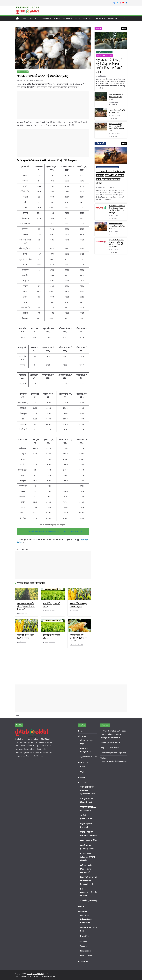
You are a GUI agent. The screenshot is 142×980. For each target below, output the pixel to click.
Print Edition (86, 951)
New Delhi (40, 81)
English (83, 772)
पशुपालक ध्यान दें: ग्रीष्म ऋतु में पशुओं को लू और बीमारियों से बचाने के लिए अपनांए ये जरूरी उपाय (109, 66)
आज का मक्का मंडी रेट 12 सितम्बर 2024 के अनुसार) (78, 638)
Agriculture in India (89, 757)
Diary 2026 (85, 936)
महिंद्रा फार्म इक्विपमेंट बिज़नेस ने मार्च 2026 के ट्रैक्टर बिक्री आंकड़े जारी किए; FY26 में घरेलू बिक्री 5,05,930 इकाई (117, 243)
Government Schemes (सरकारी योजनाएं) (88, 857)
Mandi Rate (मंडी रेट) (89, 840)
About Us (33, 18)
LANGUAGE (45, 18)
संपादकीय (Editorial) (89, 901)
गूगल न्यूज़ (84, 540)
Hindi (83, 767)
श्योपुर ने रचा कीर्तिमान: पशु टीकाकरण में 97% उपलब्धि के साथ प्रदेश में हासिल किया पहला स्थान (116, 127)
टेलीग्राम (20, 543)
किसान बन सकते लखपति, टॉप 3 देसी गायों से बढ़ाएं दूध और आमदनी (117, 97)
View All (124, 28)
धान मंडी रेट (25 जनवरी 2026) (52, 605)
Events (78, 18)
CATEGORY (66, 18)
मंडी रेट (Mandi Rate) (23, 72)
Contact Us (112, 18)
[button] (38, 18)
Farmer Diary (86, 956)
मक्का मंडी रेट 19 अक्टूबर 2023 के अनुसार (78, 605)
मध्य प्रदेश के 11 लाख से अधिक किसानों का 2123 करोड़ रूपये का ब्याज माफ (56, 532)
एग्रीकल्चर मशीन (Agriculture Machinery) (108, 167)
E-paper (57, 18)
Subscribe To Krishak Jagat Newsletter (86, 919)
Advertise (100, 18)
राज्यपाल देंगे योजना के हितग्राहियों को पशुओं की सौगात (117, 111)
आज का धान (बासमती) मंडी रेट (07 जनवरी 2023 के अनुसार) (26, 606)
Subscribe (87, 18)
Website (84, 946)
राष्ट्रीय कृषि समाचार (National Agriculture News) (88, 790)
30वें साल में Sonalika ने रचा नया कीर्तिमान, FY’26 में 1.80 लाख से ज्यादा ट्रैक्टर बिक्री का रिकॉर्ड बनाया (111, 177)
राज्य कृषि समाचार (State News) (104, 52)
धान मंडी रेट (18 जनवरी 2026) (51, 637)
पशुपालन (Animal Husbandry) (105, 56)
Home (25, 18)
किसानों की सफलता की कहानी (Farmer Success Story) (89, 881)
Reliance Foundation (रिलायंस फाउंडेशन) (89, 892)
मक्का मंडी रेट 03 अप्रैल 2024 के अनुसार (25, 637)
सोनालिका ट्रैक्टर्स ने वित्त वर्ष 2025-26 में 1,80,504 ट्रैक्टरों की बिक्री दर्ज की (117, 226)
